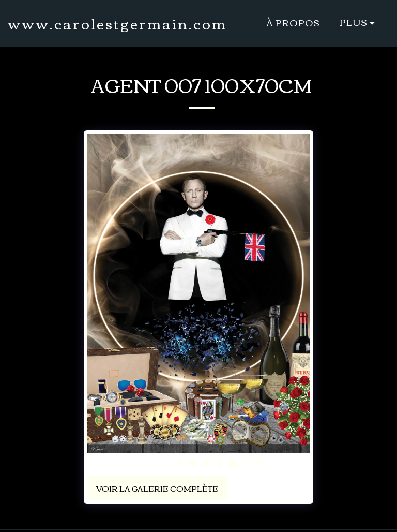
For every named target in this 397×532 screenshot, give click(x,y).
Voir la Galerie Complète (157, 488)
